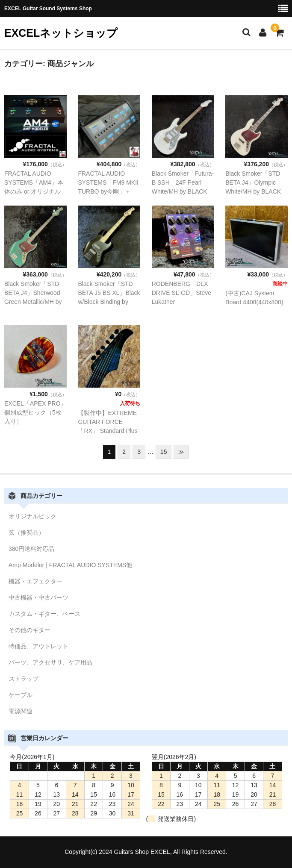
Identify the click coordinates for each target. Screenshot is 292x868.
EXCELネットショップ (61, 33)
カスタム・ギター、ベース (44, 614)
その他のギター (29, 630)
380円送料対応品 (31, 549)
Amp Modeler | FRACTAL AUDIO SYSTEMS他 (70, 565)
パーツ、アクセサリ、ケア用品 (50, 662)
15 (164, 452)
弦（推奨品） (27, 533)
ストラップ (24, 679)
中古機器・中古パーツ (38, 597)
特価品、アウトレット (38, 646)
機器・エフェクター (35, 581)
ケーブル (21, 695)
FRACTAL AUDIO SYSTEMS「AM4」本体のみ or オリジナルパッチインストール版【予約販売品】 (34, 191)
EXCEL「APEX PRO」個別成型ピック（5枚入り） (35, 412)
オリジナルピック (32, 516)
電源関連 (21, 711)
